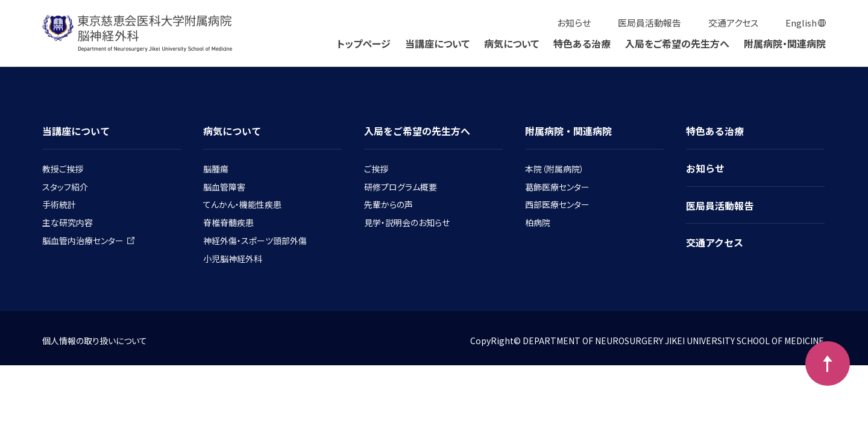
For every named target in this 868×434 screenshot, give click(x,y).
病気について (511, 43)
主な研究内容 (68, 222)
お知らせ (574, 23)
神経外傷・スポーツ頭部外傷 (255, 241)
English (801, 23)
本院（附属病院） (555, 169)
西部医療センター (557, 204)
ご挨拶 (376, 169)
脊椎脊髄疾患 (228, 222)
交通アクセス (733, 23)
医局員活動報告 (649, 23)
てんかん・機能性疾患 (242, 204)
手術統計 (59, 204)
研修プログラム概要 (401, 187)
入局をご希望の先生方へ (677, 43)
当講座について (437, 43)
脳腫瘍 (216, 169)
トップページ (364, 43)
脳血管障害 (224, 187)
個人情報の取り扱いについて (95, 341)
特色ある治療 (582, 43)
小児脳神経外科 (233, 259)
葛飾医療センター (557, 187)
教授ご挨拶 (63, 169)
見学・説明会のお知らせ (407, 222)
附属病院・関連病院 (785, 43)
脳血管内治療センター (88, 241)
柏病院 (538, 222)
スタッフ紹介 (65, 187)
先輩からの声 (388, 204)
